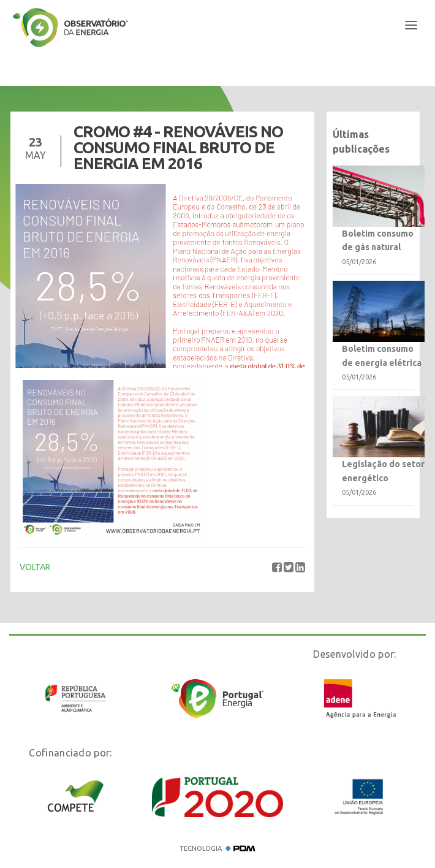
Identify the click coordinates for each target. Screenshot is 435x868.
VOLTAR (35, 567)
